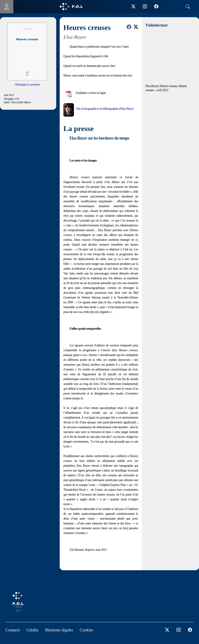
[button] (129, 27)
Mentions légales (59, 630)
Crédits (33, 630)
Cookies (86, 630)
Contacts (13, 630)
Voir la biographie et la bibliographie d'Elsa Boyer (105, 109)
